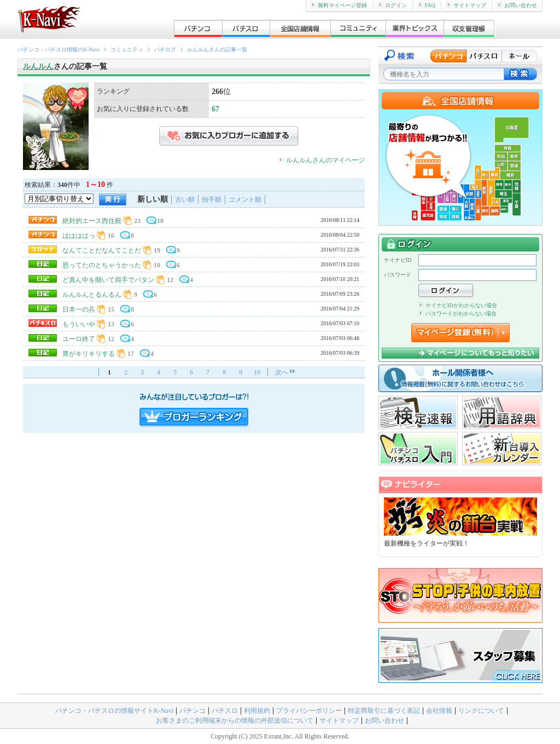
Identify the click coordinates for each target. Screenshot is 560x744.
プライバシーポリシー (309, 711)
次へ (282, 372)
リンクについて (481, 711)
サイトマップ (466, 5)
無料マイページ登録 (339, 5)
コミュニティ (127, 49)
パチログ (165, 49)
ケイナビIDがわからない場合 (458, 305)
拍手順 (212, 200)
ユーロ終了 (79, 339)
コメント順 (245, 200)
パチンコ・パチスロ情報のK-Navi (59, 49)
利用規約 (257, 711)
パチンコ (192, 711)
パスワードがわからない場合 (457, 314)
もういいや (79, 324)
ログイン (392, 5)
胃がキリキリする (89, 354)
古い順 (185, 200)
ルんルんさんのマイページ (325, 160)
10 (257, 372)
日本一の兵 (79, 309)
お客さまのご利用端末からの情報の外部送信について (235, 720)
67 (215, 109)
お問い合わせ (517, 5)
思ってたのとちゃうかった (102, 265)
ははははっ (79, 236)
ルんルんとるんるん (92, 295)
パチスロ (225, 711)
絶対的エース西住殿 (92, 221)
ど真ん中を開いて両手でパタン (108, 280)
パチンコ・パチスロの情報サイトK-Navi (114, 711)
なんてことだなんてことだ (102, 250)
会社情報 (439, 711)
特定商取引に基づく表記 (384, 711)
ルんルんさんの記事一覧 (217, 49)
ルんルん (38, 66)
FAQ (427, 5)
